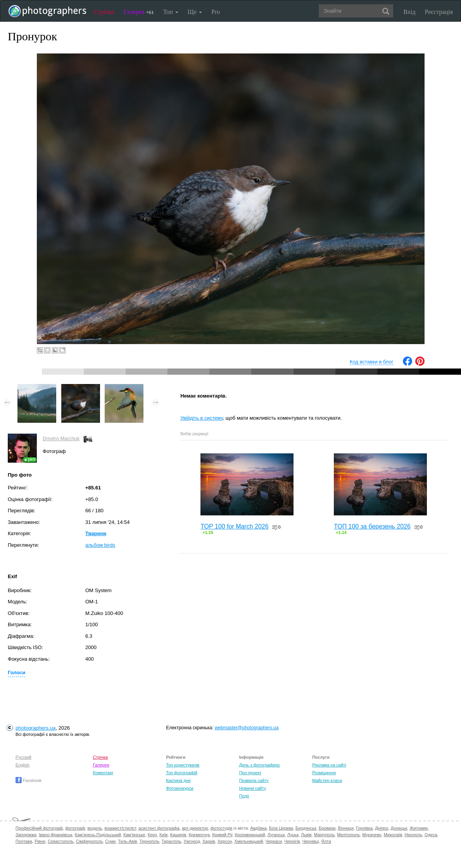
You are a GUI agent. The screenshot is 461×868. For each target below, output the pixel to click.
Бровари (327, 828)
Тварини (96, 533)
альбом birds (100, 545)
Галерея (139, 12)
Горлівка (364, 828)
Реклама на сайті (329, 765)
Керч (152, 835)
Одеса (431, 835)
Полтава (24, 841)
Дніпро (382, 828)
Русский (23, 757)
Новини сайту (253, 788)
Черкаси (274, 841)
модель (95, 828)
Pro (216, 12)
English (22, 765)
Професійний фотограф (39, 828)
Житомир (419, 828)
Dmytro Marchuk (61, 438)
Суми (110, 841)
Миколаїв (393, 835)
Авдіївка (259, 828)
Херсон (225, 841)
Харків (209, 841)
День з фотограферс (260, 765)
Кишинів (178, 835)
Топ (171, 12)
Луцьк (293, 835)
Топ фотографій (182, 773)
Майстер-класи (327, 780)
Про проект (250, 773)
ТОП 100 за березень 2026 (372, 526)
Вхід (410, 12)
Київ (163, 835)
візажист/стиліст (120, 828)
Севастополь (60, 841)
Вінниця (346, 828)
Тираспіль (172, 841)
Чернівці (311, 841)
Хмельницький (249, 841)
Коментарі (103, 773)
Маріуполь (324, 835)
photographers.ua (35, 728)
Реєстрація (439, 12)
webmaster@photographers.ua (247, 728)
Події (244, 796)
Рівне (40, 841)
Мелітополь (348, 835)
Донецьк (399, 828)
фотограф (75, 828)
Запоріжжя (26, 835)
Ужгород (192, 841)
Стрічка (104, 12)
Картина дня (178, 780)
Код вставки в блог (372, 362)
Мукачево (372, 835)
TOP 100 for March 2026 (235, 526)
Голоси (16, 673)
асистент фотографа (159, 828)
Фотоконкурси (180, 788)
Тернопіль (149, 841)
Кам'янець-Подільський (98, 835)
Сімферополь (89, 841)
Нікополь (414, 835)
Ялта (326, 841)
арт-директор (195, 828)
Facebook (28, 780)
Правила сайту (254, 780)
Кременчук (199, 835)
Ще (195, 12)
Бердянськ (306, 828)
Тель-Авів (127, 841)
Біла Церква (281, 828)
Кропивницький (250, 835)
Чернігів (292, 841)
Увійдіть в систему (202, 418)
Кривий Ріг (222, 835)
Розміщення (324, 773)
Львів (306, 835)
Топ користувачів (183, 765)
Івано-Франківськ (55, 835)
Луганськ (276, 835)
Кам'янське (134, 835)
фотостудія (222, 828)
